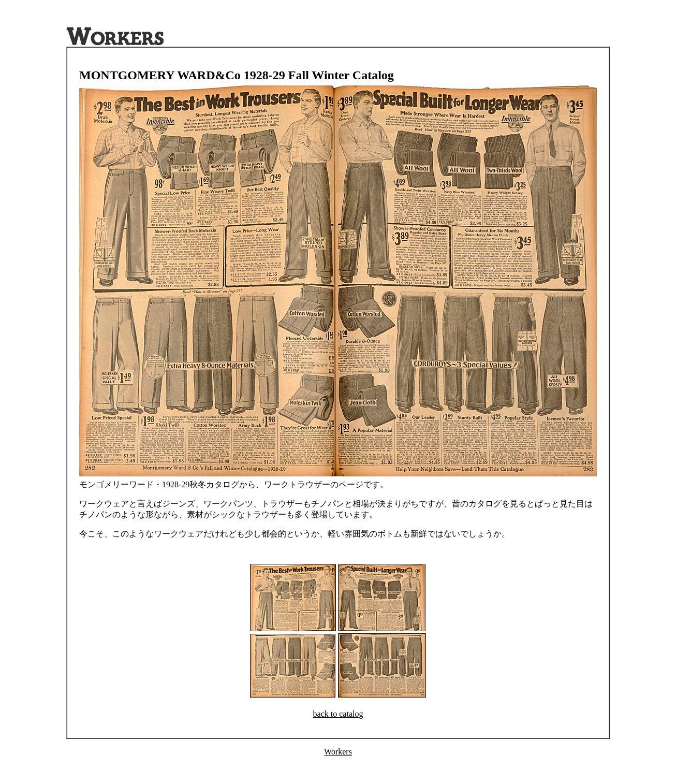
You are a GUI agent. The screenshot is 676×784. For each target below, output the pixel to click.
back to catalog (338, 714)
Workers (338, 752)
